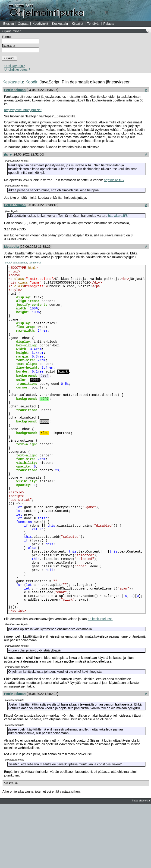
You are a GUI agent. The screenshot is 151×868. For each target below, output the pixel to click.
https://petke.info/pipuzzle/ (23, 110)
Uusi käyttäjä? (15, 66)
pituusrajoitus (20, 263)
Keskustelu (60, 24)
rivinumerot (35, 263)
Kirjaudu (9, 58)
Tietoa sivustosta (141, 865)
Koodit (31, 82)
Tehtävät (93, 24)
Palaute (109, 24)
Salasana (8, 46)
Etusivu (9, 24)
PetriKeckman (15, 90)
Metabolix (12, 247)
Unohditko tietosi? (17, 70)
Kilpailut (77, 24)
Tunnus (7, 37)
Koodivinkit (40, 24)
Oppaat (23, 24)
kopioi (8, 263)
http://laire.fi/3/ (114, 180)
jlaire (8, 154)
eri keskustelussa (100, 683)
